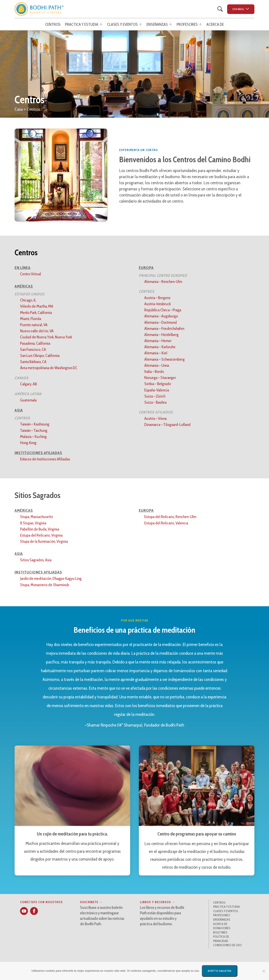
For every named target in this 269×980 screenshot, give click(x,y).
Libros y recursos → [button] (157, 902)
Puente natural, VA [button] (34, 325)
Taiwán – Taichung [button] (34, 431)
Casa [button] (19, 109)
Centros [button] (53, 24)
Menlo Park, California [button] (36, 313)
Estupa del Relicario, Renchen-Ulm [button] (170, 517)
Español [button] (238, 9)
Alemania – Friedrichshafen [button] (164, 329)
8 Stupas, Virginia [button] (33, 523)
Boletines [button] (220, 932)
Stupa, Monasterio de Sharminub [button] (45, 585)
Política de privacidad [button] (221, 939)
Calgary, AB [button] (28, 384)
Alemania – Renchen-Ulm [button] (163, 282)
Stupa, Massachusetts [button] (37, 517)
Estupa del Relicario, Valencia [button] (166, 523)
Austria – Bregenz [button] (157, 298)
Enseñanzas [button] (157, 24)
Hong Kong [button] (28, 443)
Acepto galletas (220, 971)
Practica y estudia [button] (82, 24)
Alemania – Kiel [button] (156, 353)
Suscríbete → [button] (91, 902)
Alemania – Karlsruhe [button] (160, 347)
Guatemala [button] (28, 400)
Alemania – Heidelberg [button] (161, 335)
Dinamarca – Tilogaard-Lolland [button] (167, 425)
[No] (264, 971)
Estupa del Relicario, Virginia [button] (41, 535)
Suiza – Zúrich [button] (155, 396)
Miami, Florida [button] (31, 319)
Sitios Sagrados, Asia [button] (36, 560)
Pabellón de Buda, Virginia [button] (40, 529)
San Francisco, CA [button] (33, 350)
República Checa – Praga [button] (163, 310)
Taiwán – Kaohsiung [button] (35, 424)
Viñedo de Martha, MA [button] (37, 306)
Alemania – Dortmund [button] (161, 322)
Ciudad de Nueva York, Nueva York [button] (46, 337)
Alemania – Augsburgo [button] (161, 316)
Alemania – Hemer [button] (158, 341)
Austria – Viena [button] (155, 419)
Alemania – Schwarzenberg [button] (164, 359)
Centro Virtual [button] (31, 274)
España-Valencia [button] (157, 390)
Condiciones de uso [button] (227, 945)
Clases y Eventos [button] (122, 24)
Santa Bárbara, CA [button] (33, 362)
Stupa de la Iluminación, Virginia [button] (44, 541)
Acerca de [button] (215, 24)
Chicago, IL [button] (28, 300)
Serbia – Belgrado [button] (158, 384)
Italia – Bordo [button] (154, 372)
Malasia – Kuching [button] (33, 437)
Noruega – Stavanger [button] (160, 378)
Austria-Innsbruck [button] (157, 304)
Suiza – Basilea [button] (155, 402)
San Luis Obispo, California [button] (40, 356)
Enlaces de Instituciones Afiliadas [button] (45, 459)
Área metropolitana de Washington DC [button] (49, 368)
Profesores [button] (187, 24)
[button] (39, 9)
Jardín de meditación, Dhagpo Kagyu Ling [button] (51, 579)
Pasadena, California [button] (35, 343)
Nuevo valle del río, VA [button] (37, 331)
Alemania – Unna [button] (157, 365)
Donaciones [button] (222, 928)
